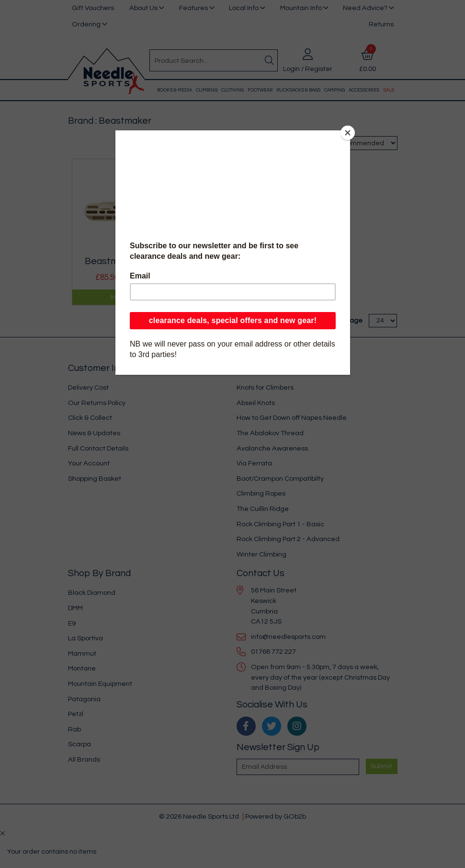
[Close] (348, 133)
